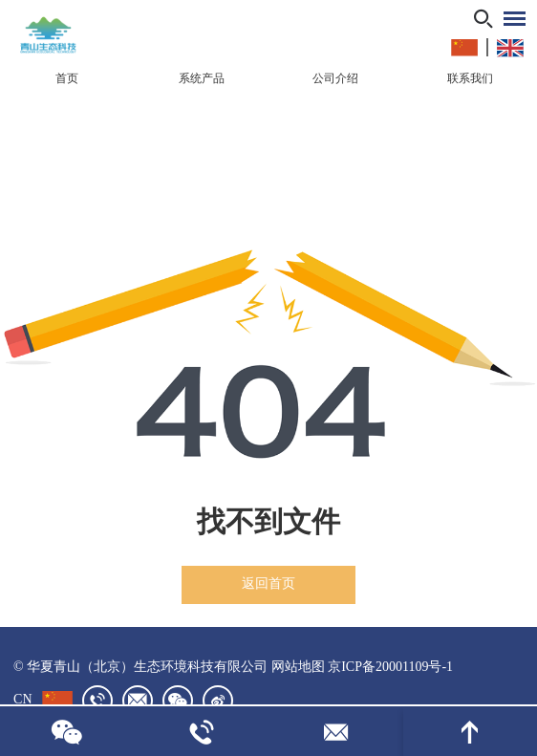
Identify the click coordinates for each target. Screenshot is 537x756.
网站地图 (298, 667)
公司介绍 (335, 78)
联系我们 (470, 78)
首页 (67, 78)
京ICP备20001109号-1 (390, 667)
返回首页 (268, 583)
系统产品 (202, 78)
